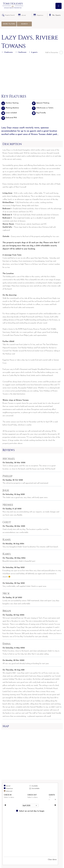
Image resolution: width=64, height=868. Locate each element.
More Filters (9, 24)
